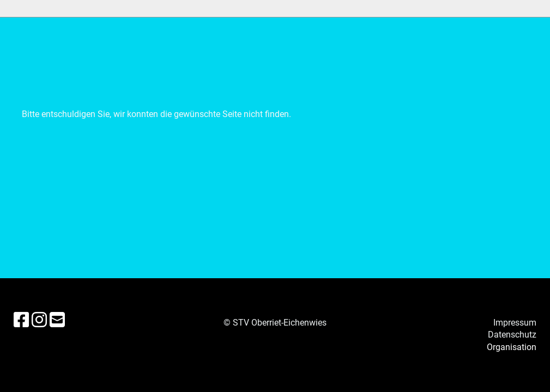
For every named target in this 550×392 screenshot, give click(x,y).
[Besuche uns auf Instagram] (39, 320)
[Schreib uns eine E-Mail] (57, 320)
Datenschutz (512, 335)
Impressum (515, 323)
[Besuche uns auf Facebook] (21, 320)
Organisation (512, 347)
